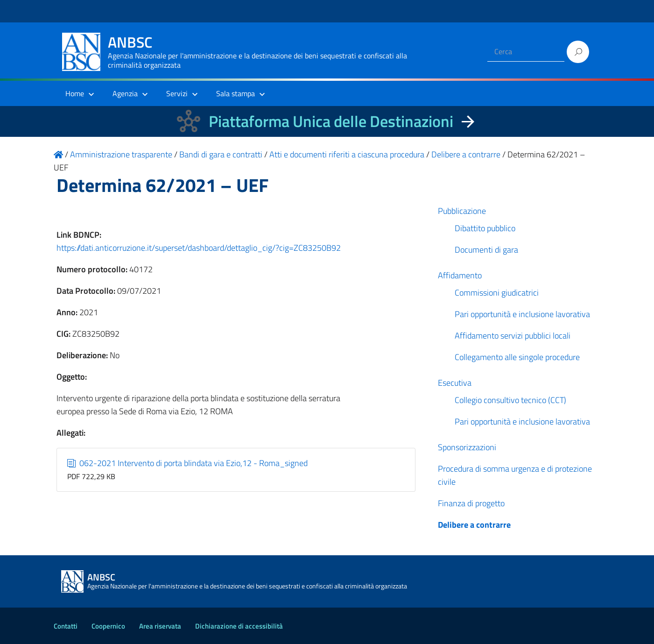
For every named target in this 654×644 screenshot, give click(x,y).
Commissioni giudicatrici (497, 293)
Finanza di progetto (471, 503)
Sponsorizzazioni (467, 447)
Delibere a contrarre (474, 525)
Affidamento (460, 275)
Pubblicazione (462, 211)
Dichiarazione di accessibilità (239, 626)
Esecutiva (455, 383)
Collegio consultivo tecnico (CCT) (510, 400)
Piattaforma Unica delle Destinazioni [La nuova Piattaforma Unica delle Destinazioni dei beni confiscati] (331, 121)
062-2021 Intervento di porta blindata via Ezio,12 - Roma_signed (187, 463)
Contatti (66, 626)
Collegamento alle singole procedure (517, 357)
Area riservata (160, 626)
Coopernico (108, 626)
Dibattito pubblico (485, 228)
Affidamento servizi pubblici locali (513, 336)
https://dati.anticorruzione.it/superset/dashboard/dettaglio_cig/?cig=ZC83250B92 (199, 248)
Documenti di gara (486, 250)
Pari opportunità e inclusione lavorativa (522, 314)
